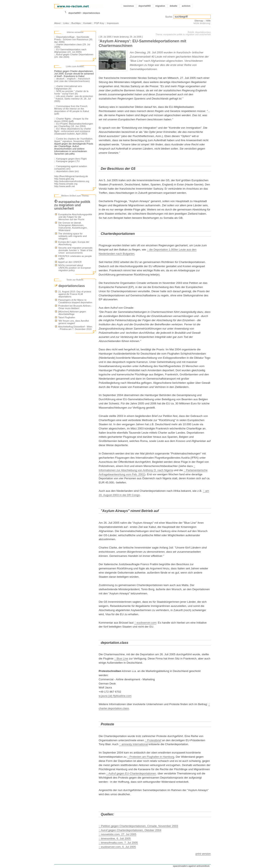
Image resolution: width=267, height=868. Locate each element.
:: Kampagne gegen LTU (67, 161)
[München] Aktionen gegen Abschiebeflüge (71, 313)
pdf (71, 121)
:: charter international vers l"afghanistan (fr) (68, 87)
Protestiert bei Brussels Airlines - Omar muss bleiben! (74, 307)
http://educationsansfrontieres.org (72, 181)
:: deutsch (59, 79)
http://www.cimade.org (66, 184)
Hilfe (208, 21)
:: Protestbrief (153, 740)
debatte (173, 6)
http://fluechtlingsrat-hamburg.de (71, 176)
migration (160, 6)
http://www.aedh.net (65, 186)
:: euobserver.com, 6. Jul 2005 (117, 847)
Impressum (113, 23)
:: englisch (70, 79)
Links (66, 23)
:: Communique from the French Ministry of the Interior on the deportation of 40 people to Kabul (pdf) (72, 110)
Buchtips (76, 23)
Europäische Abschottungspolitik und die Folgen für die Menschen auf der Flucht (74, 217)
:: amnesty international (133, 744)
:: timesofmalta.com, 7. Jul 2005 (118, 843)
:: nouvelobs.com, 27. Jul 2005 (117, 834)
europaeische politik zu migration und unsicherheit (72, 205)
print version (203, 854)
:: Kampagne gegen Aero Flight (70, 159)
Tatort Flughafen (65, 317)
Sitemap (199, 21)
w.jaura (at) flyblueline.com (115, 696)
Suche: (169, 17)
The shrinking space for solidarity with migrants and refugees (71, 236)
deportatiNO (145, 6)
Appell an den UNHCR (68, 262)
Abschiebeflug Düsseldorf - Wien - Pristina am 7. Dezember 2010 (74, 328)
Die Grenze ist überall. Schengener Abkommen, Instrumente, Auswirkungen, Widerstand (71, 226)
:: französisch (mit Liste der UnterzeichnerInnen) (72, 80)
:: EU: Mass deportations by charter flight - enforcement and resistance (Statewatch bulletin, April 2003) (73, 131)
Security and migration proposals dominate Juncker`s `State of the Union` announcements (74, 250)
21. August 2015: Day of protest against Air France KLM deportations (73, 294)
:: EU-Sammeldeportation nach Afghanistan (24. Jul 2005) (70, 51)
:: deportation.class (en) (67, 171)
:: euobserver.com (145, 623)
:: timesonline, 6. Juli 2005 (115, 838)
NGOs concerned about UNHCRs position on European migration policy (73, 268)
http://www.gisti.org (64, 179)
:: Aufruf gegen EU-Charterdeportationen (131, 773)
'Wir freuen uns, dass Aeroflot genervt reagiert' (72, 322)
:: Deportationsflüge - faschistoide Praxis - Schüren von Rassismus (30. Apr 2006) (74, 39)
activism (186, 6)
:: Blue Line (121, 659)
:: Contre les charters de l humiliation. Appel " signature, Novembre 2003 (74, 140)
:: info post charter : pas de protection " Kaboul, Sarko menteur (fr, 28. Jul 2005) (74, 99)
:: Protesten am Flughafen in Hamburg (151, 757)
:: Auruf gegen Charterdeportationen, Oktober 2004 (130, 830)
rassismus (129, 6)
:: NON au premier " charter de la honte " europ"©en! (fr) (71, 92)
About (57, 23)
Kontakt (88, 23)
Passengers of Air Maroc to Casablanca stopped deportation (74, 301)
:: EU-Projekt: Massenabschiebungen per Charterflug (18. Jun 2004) (74, 125)
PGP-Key (99, 23)
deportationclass (92, 13)
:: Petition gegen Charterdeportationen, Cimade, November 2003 (138, 826)
